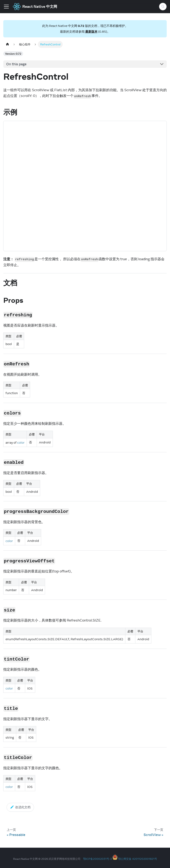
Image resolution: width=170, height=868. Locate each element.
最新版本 (91, 32)
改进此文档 (20, 807)
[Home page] (7, 44)
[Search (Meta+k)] (163, 7)
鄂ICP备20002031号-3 (97, 859)
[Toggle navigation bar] (6, 7)
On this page (16, 64)
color (21, 442)
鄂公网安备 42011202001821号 (138, 859)
